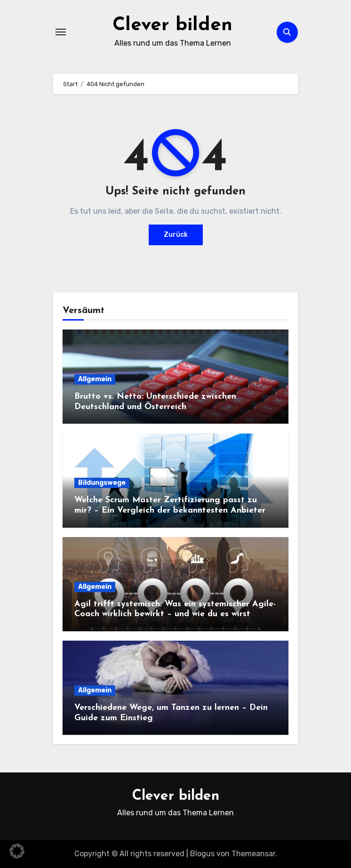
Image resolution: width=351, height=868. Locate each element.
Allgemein (95, 379)
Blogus (202, 854)
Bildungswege (102, 483)
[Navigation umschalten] (61, 32)
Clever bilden (172, 25)
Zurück (176, 235)
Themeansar (253, 854)
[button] (17, 851)
